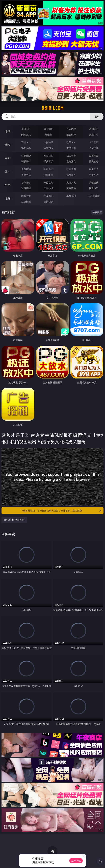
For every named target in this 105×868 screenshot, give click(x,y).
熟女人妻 (26, 148)
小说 (7, 185)
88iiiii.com (53, 108)
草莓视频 (71, 196)
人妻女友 (71, 182)
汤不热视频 (94, 196)
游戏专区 (94, 129)
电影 (7, 158)
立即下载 (76, 861)
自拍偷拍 (48, 142)
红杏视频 (26, 202)
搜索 (97, 116)
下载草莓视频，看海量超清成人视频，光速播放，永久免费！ (61, 511)
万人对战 (71, 129)
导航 (7, 198)
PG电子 (26, 129)
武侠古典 (94, 182)
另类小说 (48, 188)
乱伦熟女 (71, 161)
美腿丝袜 (26, 175)
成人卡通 (71, 156)
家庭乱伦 (48, 182)
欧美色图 (71, 169)
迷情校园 (26, 188)
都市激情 (26, 182)
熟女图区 (71, 175)
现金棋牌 (71, 135)
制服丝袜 (26, 161)
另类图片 (94, 175)
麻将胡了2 (26, 135)
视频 (7, 145)
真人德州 (48, 129)
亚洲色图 (48, 169)
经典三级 (48, 161)
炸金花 (48, 135)
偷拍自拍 (48, 156)
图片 (7, 171)
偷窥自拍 (26, 169)
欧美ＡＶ (71, 142)
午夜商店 (48, 196)
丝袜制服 (48, 148)
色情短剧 (48, 202)
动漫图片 (94, 169)
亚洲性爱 (26, 156)
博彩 (7, 131)
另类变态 (94, 161)
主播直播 (71, 148)
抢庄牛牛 (94, 135)
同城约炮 (26, 196)
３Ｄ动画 (94, 142)
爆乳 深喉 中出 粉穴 (14, 520)
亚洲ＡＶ (26, 142)
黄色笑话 (71, 188)
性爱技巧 (94, 188)
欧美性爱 (94, 156)
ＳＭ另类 (94, 148)
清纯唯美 (48, 175)
